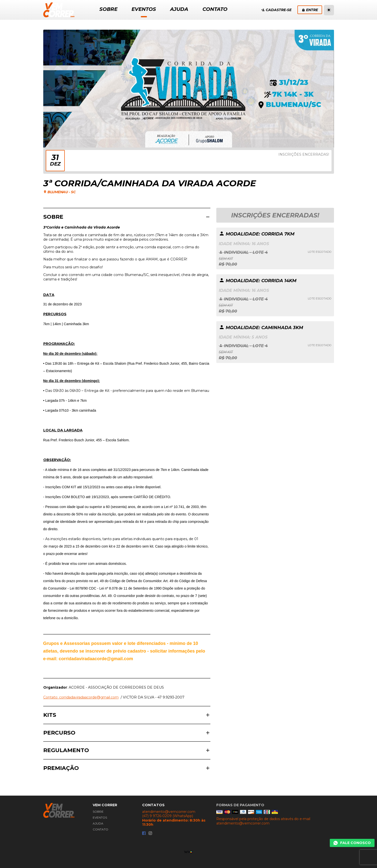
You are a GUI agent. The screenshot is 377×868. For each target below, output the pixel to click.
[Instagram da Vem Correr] (150, 834)
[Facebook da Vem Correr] (144, 834)
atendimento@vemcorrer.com (169, 812)
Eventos (100, 817)
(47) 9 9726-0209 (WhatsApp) (168, 816)
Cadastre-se (276, 10)
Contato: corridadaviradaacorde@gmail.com (81, 697)
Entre (310, 10)
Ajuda (98, 823)
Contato (100, 829)
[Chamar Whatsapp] (352, 843)
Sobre (98, 812)
